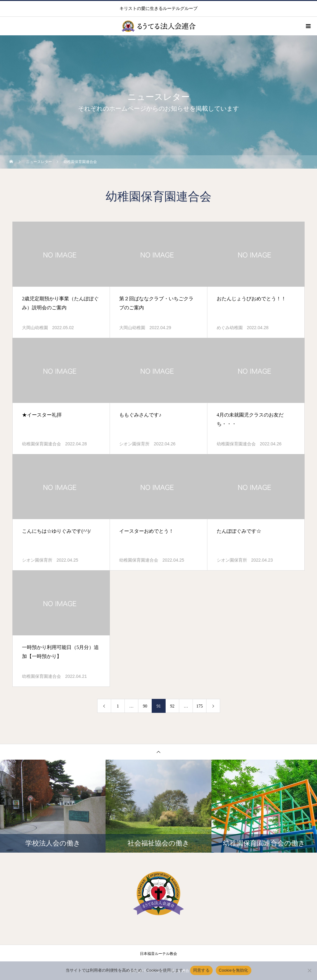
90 (145, 706)
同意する (201, 970)
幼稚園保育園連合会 (41, 444)
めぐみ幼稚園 (230, 328)
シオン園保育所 (134, 444)
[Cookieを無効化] (309, 970)
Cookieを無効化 (234, 970)
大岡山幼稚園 (35, 328)
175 (200, 706)
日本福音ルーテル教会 (158, 954)
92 (172, 706)
